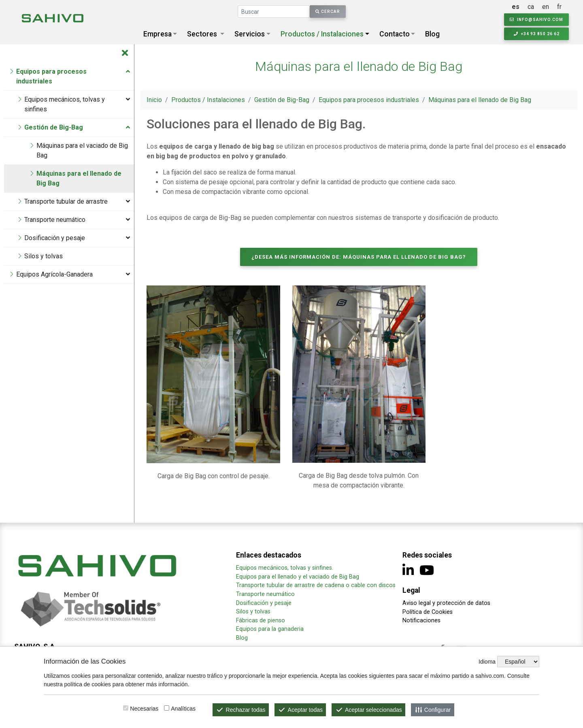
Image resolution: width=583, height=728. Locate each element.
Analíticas (183, 709)
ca (531, 7)
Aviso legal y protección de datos (446, 603)
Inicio (154, 100)
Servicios (250, 34)
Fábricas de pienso (261, 621)
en (546, 7)
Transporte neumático (265, 594)
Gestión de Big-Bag (282, 100)
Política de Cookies (428, 612)
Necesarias (144, 709)
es (516, 7)
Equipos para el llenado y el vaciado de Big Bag (298, 577)
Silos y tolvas (253, 612)
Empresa (157, 34)
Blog (432, 34)
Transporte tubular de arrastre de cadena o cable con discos (316, 585)
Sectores (202, 34)
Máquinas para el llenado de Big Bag (480, 100)
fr (559, 7)
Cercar (328, 12)
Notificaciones (421, 621)
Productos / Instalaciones (322, 34)
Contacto (395, 34)
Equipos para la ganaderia (271, 629)
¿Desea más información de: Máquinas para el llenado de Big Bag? (359, 257)
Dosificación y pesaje (264, 603)
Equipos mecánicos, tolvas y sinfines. (285, 568)
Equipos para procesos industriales (369, 100)
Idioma (487, 662)
